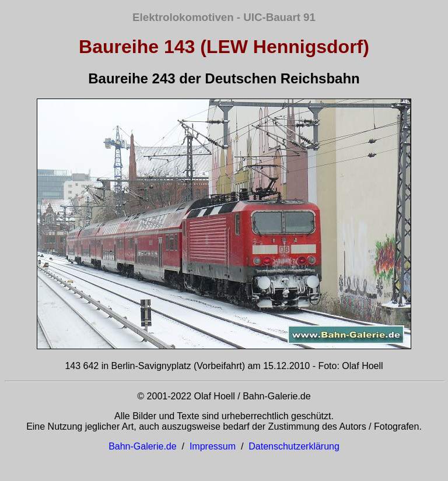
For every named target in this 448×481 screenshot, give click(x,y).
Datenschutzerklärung (294, 446)
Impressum (213, 446)
